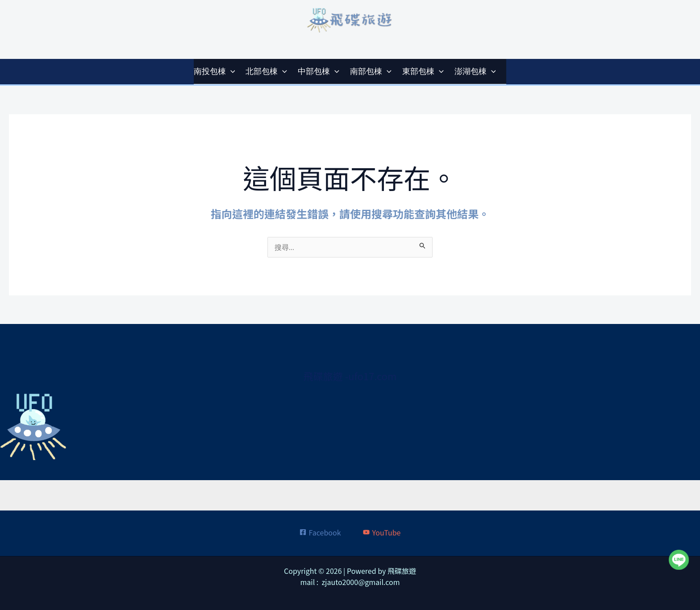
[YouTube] (382, 532)
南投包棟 (215, 71)
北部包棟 (266, 71)
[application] (231, 71)
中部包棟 (319, 71)
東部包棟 (423, 71)
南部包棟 (371, 71)
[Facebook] (320, 532)
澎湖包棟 (475, 71)
